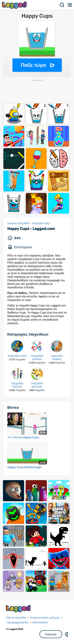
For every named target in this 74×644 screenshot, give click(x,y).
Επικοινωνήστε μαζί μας (45, 618)
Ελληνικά (51, 634)
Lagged (15, 5)
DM (67, 634)
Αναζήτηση (62, 5)
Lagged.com (19, 608)
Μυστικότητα (40, 622)
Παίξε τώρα (33, 65)
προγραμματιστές (18, 622)
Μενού (70, 5)
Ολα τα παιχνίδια (16, 618)
